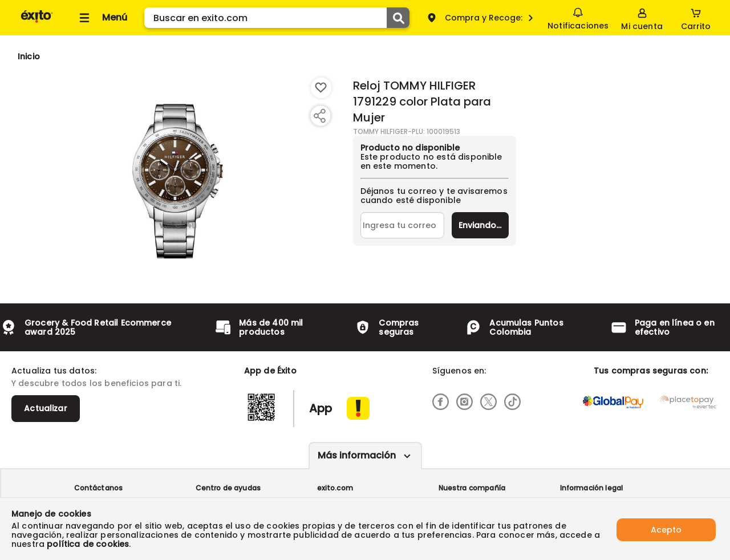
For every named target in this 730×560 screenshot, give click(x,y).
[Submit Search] (398, 18)
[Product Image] (178, 177)
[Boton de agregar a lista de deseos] (321, 88)
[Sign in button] (642, 18)
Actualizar (46, 408)
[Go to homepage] (29, 56)
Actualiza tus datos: (54, 371)
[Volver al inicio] (37, 22)
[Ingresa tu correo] (402, 225)
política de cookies (88, 544)
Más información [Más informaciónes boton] (357, 455)
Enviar (480, 225)
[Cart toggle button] (696, 18)
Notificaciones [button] (577, 17)
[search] (277, 18)
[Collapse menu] (102, 18)
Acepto (666, 529)
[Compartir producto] (319, 116)
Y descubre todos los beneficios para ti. (96, 383)
